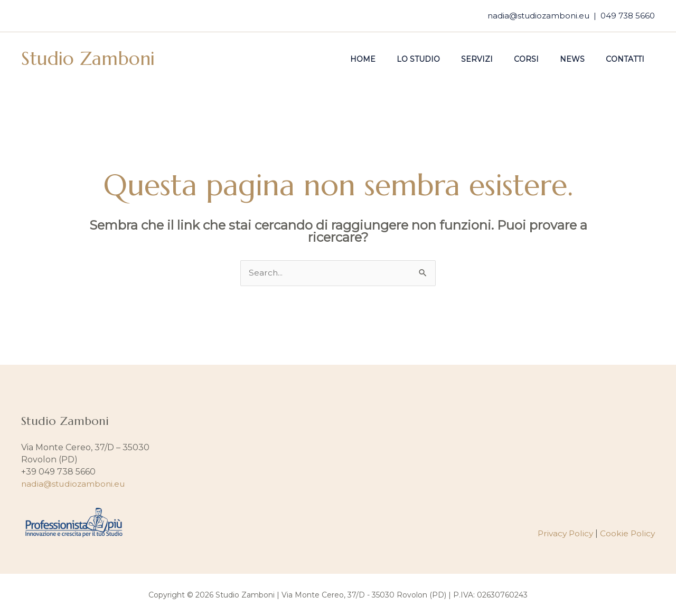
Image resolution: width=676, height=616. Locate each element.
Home (398, 59)
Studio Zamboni (88, 59)
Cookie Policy (627, 534)
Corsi (542, 59)
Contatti (628, 59)
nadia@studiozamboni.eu (538, 16)
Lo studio (447, 59)
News (582, 59)
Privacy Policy (563, 534)
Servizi (499, 59)
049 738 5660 (628, 16)
